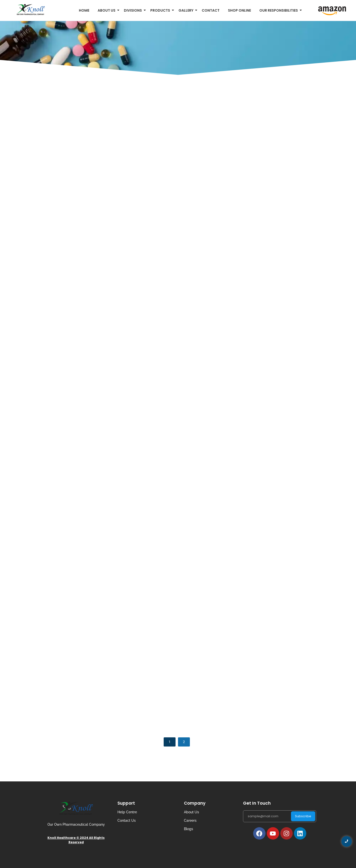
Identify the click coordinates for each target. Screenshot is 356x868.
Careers (190, 820)
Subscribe (303, 816)
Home (84, 10)
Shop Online (239, 10)
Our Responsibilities (279, 10)
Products (161, 10)
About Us (191, 812)
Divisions (134, 10)
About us (107, 10)
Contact (211, 10)
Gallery (187, 10)
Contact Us (127, 820)
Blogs (189, 829)
